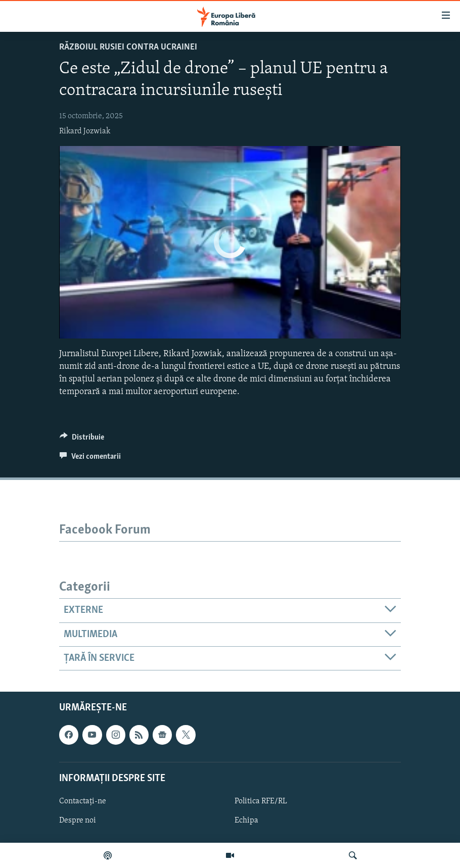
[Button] (82, 440)
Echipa (246, 821)
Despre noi (78, 821)
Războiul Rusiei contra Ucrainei (128, 47)
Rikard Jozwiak (85, 131)
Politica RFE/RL (261, 801)
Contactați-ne (83, 801)
